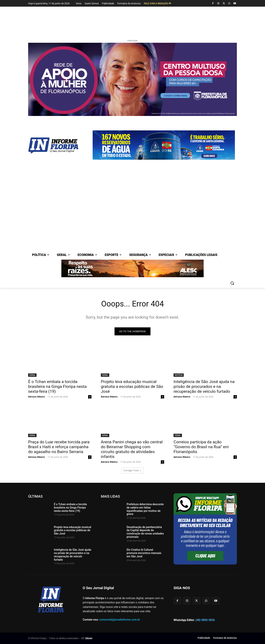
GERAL (32, 375)
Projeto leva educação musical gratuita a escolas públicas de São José (132, 387)
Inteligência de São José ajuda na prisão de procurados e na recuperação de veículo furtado (204, 387)
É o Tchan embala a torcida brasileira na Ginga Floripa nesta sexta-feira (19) (57, 387)
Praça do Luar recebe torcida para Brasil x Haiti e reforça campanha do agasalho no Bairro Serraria (59, 447)
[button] (232, 283)
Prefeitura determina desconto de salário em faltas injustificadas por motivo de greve (145, 509)
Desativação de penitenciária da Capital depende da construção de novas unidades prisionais (145, 532)
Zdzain (89, 638)
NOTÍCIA (179, 375)
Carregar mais (133, 470)
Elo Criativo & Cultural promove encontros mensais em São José (144, 553)
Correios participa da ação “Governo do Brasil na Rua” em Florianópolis (201, 447)
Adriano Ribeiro (37, 397)
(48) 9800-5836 (205, 620)
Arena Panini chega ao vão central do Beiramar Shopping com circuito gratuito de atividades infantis (132, 449)
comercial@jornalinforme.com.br (120, 620)
